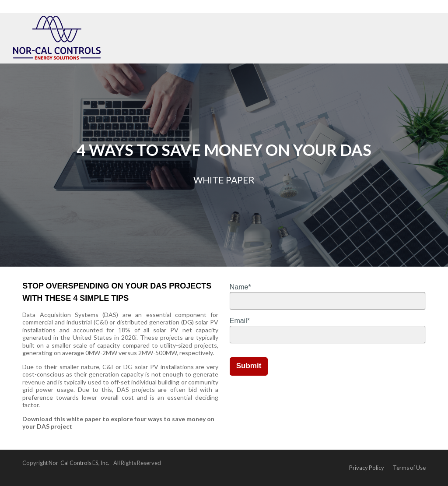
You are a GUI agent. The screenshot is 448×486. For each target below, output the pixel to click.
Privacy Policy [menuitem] (367, 468)
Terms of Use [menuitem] (409, 468)
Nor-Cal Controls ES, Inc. (79, 463)
